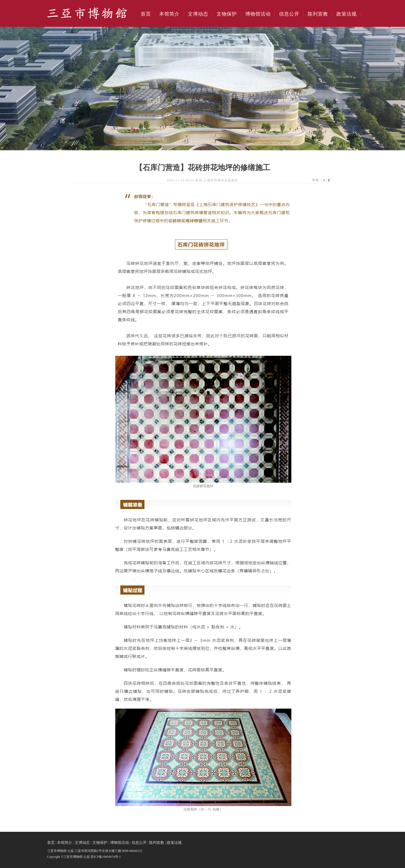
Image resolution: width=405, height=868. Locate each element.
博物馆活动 (258, 14)
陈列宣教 (318, 14)
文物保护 (227, 14)
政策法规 (347, 14)
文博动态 (198, 14)
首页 (146, 14)
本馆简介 (169, 14)
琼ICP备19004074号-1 (106, 857)
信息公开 (289, 14)
